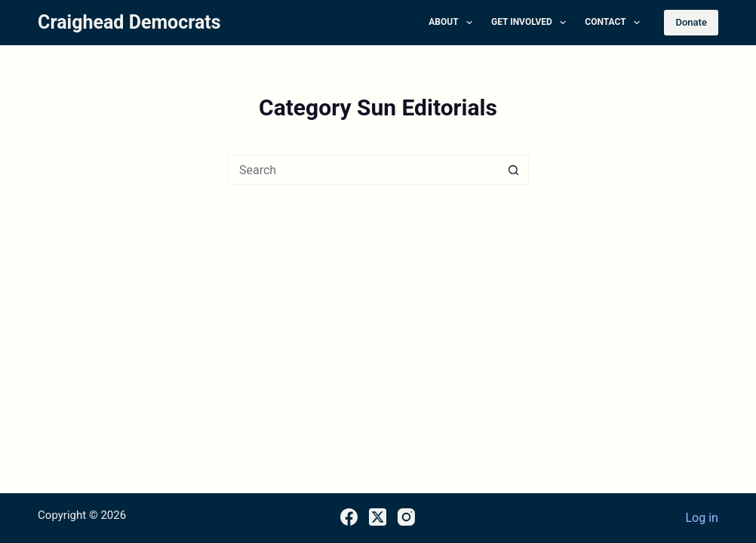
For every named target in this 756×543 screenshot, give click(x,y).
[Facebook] (349, 517)
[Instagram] (406, 517)
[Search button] (514, 170)
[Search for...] (363, 170)
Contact (615, 23)
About (453, 23)
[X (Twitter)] (378, 517)
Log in (701, 518)
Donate (691, 22)
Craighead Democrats (129, 22)
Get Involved (532, 23)
